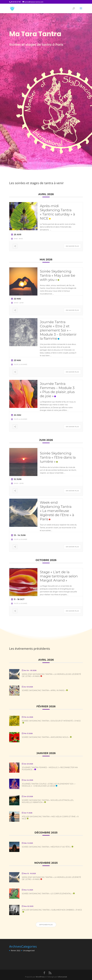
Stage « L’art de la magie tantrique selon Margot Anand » (59, 576)
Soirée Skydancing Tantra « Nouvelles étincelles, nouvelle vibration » (48, 801)
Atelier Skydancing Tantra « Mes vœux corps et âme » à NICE (50, 818)
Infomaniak (62, 977)
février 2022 (16, 951)
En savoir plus (72, 246)
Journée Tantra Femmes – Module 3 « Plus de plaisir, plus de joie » (57, 390)
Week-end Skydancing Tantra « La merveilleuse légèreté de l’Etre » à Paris (57, 511)
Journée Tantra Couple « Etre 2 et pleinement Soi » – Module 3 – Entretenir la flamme (58, 330)
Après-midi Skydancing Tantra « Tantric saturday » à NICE (57, 212)
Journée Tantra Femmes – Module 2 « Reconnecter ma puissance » (50, 768)
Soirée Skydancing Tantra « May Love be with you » (57, 275)
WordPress (40, 977)
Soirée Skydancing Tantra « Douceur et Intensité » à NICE (51, 721)
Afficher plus (46, 925)
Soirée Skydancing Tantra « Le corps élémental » (47, 894)
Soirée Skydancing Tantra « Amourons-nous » (46, 737)
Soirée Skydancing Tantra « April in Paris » (44, 690)
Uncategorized (29, 951)
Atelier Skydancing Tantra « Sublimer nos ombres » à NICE (52, 910)
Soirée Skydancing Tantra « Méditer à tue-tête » (46, 847)
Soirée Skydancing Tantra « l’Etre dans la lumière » (58, 457)
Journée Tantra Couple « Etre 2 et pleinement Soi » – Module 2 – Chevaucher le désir (49, 785)
